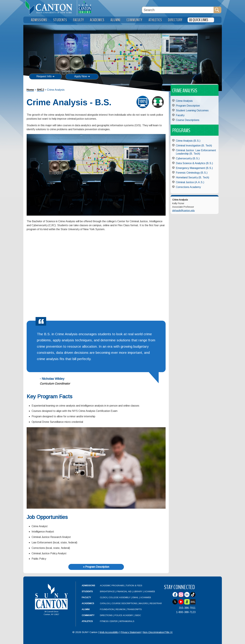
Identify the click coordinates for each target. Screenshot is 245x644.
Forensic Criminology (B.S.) (192, 173)
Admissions (88, 586)
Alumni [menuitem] (115, 20)
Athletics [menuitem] (155, 20)
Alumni (86, 609)
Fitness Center (109, 621)
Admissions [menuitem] (39, 20)
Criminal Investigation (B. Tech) (194, 146)
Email (135, 597)
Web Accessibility (109, 632)
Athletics (87, 621)
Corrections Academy (188, 187)
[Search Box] (178, 10)
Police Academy (124, 615)
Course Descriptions (188, 120)
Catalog (105, 603)
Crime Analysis (184, 101)
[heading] (50, 8)
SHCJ (40, 90)
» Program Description (96, 567)
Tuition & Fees (134, 586)
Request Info (44, 76)
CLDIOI (103, 597)
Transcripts (134, 609)
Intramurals (127, 621)
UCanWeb (150, 591)
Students (87, 591)
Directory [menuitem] (175, 20)
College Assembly (120, 597)
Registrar (156, 603)
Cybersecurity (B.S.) (188, 158)
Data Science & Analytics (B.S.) (194, 163)
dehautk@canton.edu (183, 210)
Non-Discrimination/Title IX (158, 632)
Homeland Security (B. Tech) (192, 177)
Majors (143, 603)
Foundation (107, 609)
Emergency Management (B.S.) (194, 168)
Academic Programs (112, 586)
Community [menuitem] (134, 20)
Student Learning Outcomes (192, 110)
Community (88, 615)
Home (30, 90)
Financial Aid (124, 591)
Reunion (120, 609)
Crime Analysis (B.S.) (188, 141)
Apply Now (81, 76)
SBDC (138, 615)
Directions (106, 615)
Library (138, 591)
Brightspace (107, 591)
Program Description (188, 106)
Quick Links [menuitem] (200, 20)
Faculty (180, 115)
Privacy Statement (131, 632)
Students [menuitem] (60, 20)
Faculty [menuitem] (78, 20)
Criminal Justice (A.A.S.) (190, 182)
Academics (88, 603)
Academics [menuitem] (97, 20)
